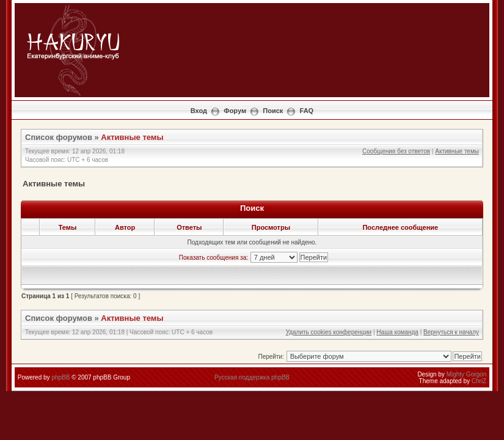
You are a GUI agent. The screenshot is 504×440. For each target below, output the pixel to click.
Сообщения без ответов (396, 151)
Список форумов (59, 137)
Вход (199, 111)
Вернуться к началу (451, 332)
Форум (235, 111)
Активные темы (132, 137)
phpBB (60, 377)
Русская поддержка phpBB (252, 377)
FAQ (307, 111)
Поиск (273, 111)
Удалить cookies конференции (329, 332)
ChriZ (479, 381)
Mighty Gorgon (467, 374)
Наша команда (397, 332)
